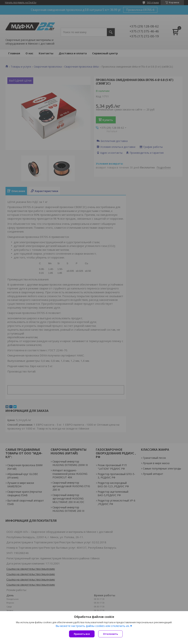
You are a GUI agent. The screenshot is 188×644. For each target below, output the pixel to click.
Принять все (82, 634)
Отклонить (110, 634)
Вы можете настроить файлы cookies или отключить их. (93, 626)
